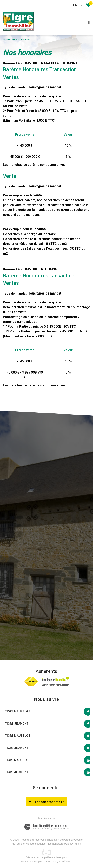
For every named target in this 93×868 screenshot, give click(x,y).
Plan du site (18, 844)
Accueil (7, 39)
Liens (69, 844)
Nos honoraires (56, 844)
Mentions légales (36, 844)
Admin (77, 844)
